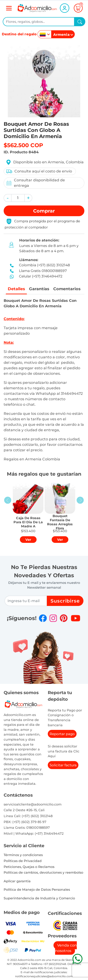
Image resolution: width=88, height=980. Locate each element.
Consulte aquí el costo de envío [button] (39, 171)
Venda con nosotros (66, 948)
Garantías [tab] (39, 289)
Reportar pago (62, 734)
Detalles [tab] (16, 289)
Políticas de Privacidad (23, 861)
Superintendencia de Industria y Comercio (39, 898)
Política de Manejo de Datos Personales (37, 890)
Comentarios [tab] (67, 289)
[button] (8, 198)
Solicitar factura (63, 765)
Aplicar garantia (17, 881)
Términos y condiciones (23, 855)
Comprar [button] (44, 211)
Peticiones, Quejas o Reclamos (29, 867)
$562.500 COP (23, 145)
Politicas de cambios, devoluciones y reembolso (43, 872)
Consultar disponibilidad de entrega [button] (35, 183)
